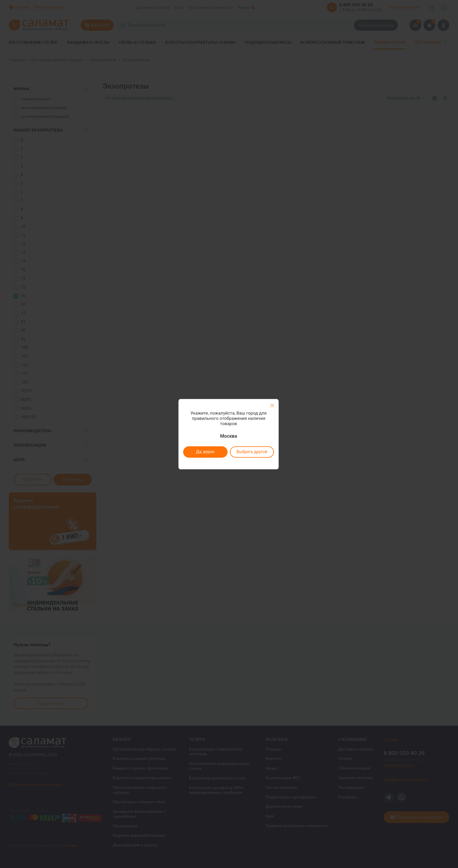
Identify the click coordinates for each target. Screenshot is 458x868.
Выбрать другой (252, 452)
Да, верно (205, 452)
